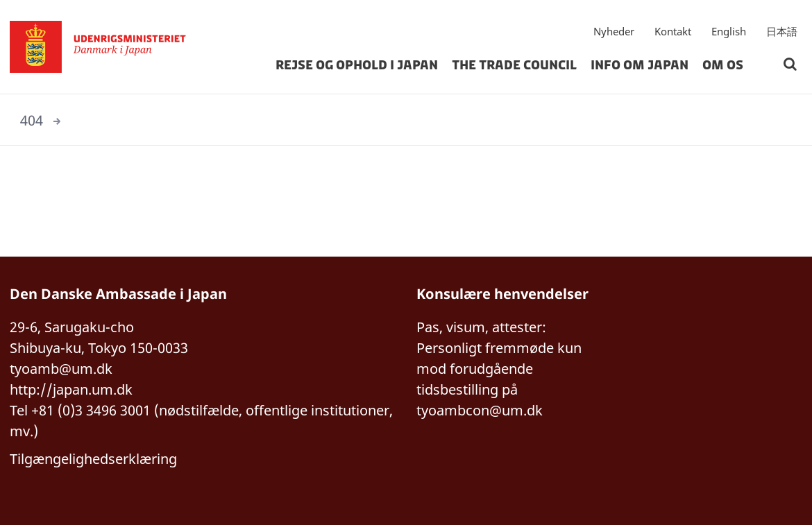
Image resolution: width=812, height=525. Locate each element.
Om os (723, 65)
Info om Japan (640, 65)
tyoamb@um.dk (61, 369)
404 (32, 120)
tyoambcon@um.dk (480, 410)
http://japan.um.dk (71, 389)
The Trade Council (514, 65)
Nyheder (614, 31)
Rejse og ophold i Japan (357, 65)
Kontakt (673, 31)
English (729, 31)
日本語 (782, 31)
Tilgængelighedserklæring (93, 459)
